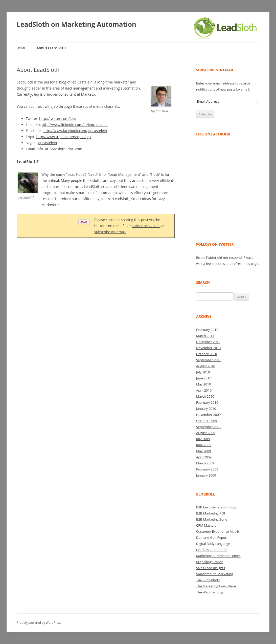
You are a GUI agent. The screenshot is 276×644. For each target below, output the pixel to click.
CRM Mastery (206, 525)
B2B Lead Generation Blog (216, 507)
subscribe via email (110, 232)
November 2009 (208, 415)
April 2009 (204, 457)
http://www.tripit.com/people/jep (63, 137)
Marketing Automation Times (218, 556)
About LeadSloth (51, 48)
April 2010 (204, 390)
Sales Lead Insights (211, 568)
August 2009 (206, 433)
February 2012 (207, 330)
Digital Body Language (213, 544)
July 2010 (203, 372)
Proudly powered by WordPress (39, 623)
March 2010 (205, 396)
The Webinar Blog (210, 592)
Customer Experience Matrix (218, 531)
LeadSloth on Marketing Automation (76, 24)
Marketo (88, 94)
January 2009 (206, 475)
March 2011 (205, 336)
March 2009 (205, 463)
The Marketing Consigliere (216, 586)
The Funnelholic (208, 580)
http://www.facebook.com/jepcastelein (75, 131)
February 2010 (207, 402)
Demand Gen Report (212, 538)
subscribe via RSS (146, 226)
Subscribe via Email (215, 70)
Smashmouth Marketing (215, 574)
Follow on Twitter (215, 244)
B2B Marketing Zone (212, 519)
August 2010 (206, 366)
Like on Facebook (213, 134)
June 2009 (204, 445)
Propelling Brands (210, 562)
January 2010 (206, 409)
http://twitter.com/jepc (58, 119)
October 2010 (206, 354)
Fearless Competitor (212, 550)
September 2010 (209, 360)
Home (21, 48)
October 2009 (206, 421)
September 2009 (209, 427)
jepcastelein (47, 143)
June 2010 (204, 378)
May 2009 (204, 451)
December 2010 (208, 342)
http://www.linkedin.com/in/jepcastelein (75, 125)
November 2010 (208, 348)
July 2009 (203, 439)
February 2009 (207, 469)
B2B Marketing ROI (211, 513)
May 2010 (204, 384)
